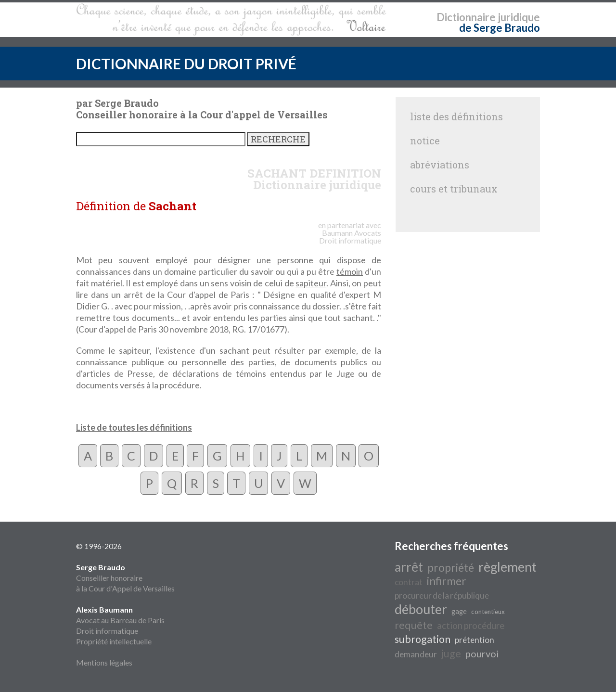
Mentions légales (104, 662)
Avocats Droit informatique (350, 237)
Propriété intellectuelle (114, 641)
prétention (475, 640)
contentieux (488, 612)
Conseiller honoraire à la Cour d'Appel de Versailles (125, 578)
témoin (350, 271)
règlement (507, 567)
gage (459, 611)
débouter (421, 609)
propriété (451, 568)
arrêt (409, 567)
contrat (409, 582)
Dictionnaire (466, 17)
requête (414, 625)
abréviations (440, 165)
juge (451, 654)
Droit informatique (107, 631)
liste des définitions (456, 116)
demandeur (416, 654)
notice (425, 141)
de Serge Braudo (500, 28)
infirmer (447, 581)
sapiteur (311, 283)
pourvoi (482, 654)
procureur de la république (442, 596)
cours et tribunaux (454, 189)
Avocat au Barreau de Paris (120, 620)
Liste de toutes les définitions (134, 427)
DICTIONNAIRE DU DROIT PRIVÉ (186, 64)
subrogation (423, 639)
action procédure (471, 626)
